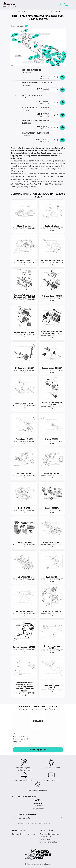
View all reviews (38, 808)
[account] (61, 5)
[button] (38, 721)
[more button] (58, 77)
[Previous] (34, 11)
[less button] (51, 77)
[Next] (42, 11)
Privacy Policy (46, 837)
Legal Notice (45, 839)
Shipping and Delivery (49, 842)
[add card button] (62, 77)
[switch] (26, 26)
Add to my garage (38, 750)
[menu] (72, 5)
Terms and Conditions (49, 834)
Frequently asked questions (24, 834)
